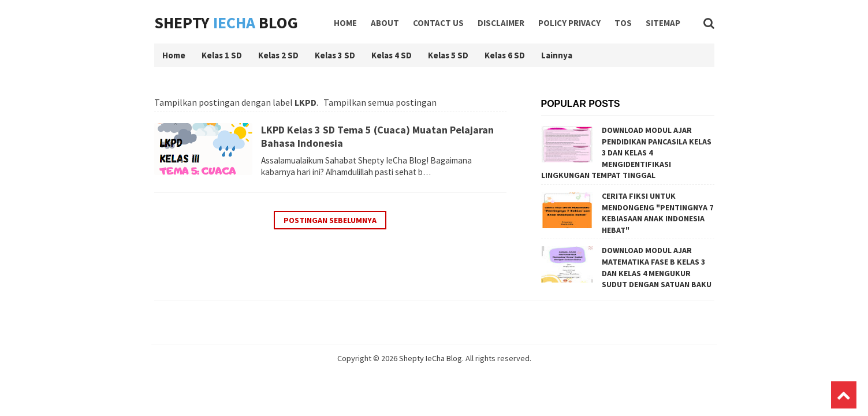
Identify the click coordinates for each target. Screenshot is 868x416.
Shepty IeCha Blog (431, 358)
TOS (623, 23)
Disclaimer (501, 23)
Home (345, 23)
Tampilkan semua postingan (380, 102)
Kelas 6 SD (505, 55)
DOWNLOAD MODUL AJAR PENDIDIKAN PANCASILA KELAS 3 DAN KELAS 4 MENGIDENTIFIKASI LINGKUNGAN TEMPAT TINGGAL (626, 153)
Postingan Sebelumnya (330, 220)
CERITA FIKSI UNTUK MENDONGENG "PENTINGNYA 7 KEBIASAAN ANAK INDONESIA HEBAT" (657, 213)
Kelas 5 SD (448, 55)
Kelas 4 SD (392, 55)
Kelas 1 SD (222, 55)
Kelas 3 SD (335, 55)
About (385, 23)
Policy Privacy (569, 23)
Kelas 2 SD (278, 55)
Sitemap (663, 23)
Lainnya (557, 55)
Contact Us (438, 23)
